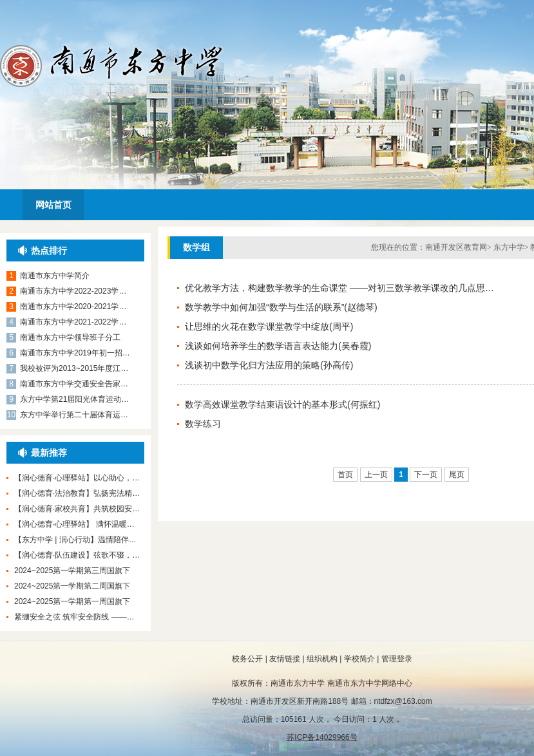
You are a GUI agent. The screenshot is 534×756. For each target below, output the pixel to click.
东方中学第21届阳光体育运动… (74, 399)
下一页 (426, 475)
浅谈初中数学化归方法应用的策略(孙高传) (269, 365)
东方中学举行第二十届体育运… (74, 415)
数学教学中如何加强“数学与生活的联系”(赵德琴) (281, 307)
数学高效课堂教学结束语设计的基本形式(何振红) (282, 404)
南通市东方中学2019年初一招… (75, 353)
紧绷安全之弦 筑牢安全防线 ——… (74, 617)
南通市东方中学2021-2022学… (73, 322)
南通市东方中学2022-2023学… (73, 291)
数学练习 (203, 424)
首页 (345, 475)
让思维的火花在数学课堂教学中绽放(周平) (269, 326)
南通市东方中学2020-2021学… (73, 307)
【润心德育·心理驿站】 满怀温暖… (74, 524)
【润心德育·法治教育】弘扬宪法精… (77, 493)
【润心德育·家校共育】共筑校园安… (77, 509)
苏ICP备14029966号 (322, 737)
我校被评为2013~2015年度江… (74, 368)
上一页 (376, 475)
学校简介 (359, 659)
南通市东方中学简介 (55, 276)
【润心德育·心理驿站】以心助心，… (77, 478)
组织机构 (322, 659)
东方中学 (509, 247)
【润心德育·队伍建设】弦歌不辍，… (77, 555)
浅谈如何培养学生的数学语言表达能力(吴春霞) (278, 346)
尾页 (457, 475)
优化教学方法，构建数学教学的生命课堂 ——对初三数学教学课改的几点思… (339, 288)
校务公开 (247, 659)
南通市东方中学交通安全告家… (74, 384)
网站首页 (53, 205)
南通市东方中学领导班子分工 (70, 337)
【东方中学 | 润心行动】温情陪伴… (75, 540)
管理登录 (397, 659)
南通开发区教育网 (456, 247)
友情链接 (285, 659)
